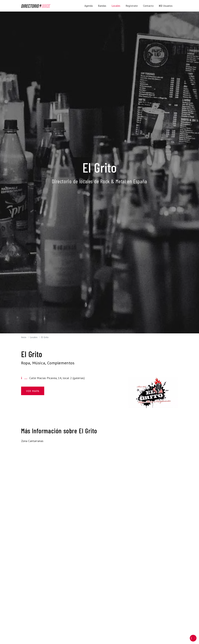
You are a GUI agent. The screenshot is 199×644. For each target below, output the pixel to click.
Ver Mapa (33, 391)
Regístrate (132, 6)
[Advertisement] (46, 496)
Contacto (148, 6)
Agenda (89, 6)
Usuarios (166, 6)
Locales (116, 6)
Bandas (102, 6)
